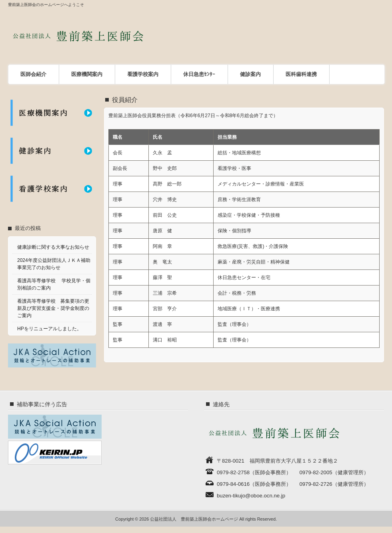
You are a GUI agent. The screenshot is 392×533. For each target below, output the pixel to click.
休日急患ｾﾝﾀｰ (199, 74)
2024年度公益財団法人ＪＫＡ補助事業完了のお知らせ (54, 264)
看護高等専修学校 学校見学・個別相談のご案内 (54, 284)
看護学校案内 (143, 74)
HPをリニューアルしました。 (49, 329)
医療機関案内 (87, 74)
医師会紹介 (33, 74)
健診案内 (250, 74)
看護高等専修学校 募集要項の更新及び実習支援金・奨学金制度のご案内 (53, 308)
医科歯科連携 (301, 74)
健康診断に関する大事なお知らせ (53, 247)
